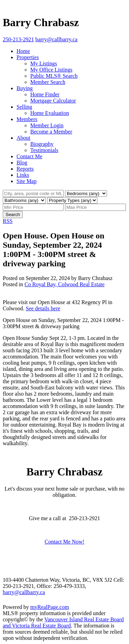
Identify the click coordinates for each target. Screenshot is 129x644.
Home (23, 51)
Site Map (26, 181)
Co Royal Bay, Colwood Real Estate (64, 284)
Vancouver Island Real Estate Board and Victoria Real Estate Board (63, 622)
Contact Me (29, 156)
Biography (42, 144)
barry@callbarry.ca (24, 592)
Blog (22, 163)
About (23, 138)
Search (13, 214)
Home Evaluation (50, 113)
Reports (25, 169)
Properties (28, 57)
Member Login (47, 125)
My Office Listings (51, 70)
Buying (25, 88)
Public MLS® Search (54, 76)
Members (27, 119)
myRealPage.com (50, 607)
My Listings (44, 63)
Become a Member (51, 132)
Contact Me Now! (65, 542)
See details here (43, 308)
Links (23, 175)
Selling (24, 107)
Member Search (48, 82)
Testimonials (44, 150)
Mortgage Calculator (53, 101)
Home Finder (45, 94)
